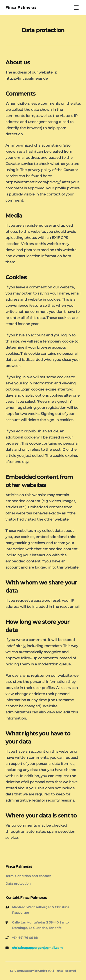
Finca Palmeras (21, 8)
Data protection (18, 884)
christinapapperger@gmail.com (37, 948)
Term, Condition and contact (28, 876)
